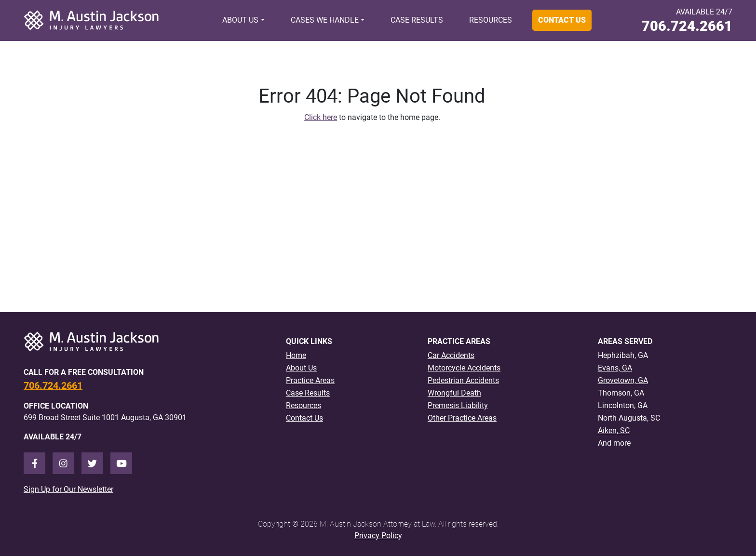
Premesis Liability (458, 405)
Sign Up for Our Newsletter (68, 489)
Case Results (417, 20)
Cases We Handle (325, 20)
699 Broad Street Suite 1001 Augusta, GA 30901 (105, 417)
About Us (240, 20)
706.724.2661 (687, 26)
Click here (321, 117)
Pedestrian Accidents (463, 380)
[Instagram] (63, 463)
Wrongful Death (454, 393)
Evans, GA (615, 368)
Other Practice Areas (462, 418)
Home (296, 355)
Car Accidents (451, 355)
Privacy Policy (378, 536)
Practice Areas (310, 380)
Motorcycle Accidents (464, 368)
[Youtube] (121, 463)
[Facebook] (34, 463)
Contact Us (562, 20)
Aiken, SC (614, 430)
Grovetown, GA (623, 380)
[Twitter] (92, 463)
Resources (491, 20)
